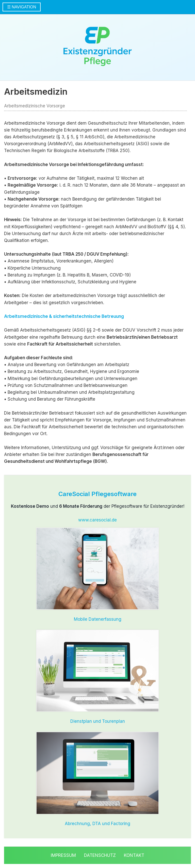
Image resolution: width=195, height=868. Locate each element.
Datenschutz (100, 855)
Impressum (63, 855)
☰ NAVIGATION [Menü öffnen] (22, 7)
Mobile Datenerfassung (98, 619)
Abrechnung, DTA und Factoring (97, 824)
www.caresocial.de (97, 520)
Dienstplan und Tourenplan (98, 721)
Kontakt (134, 855)
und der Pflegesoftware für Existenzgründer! (98, 506)
